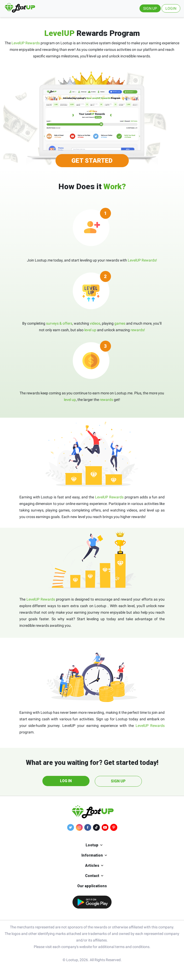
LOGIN (171, 8)
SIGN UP (150, 8)
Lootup (92, 845)
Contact (92, 876)
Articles (92, 865)
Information (92, 855)
